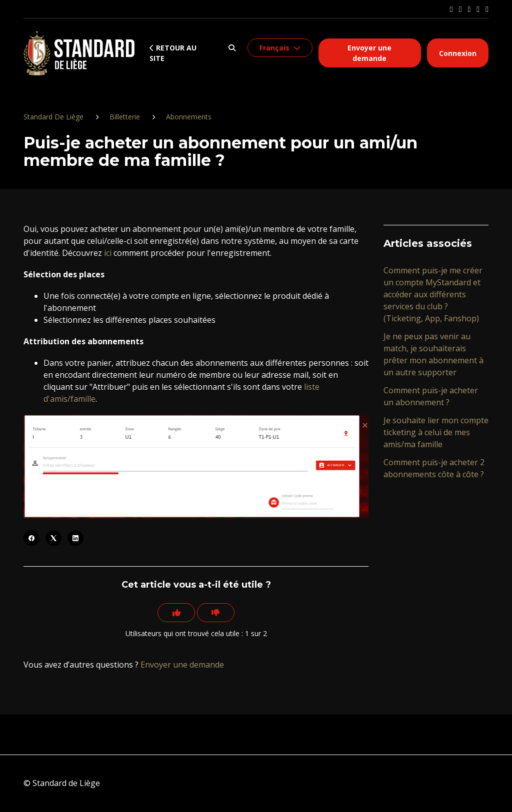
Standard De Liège (53, 117)
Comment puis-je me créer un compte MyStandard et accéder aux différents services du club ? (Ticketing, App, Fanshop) (433, 294)
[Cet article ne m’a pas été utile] (217, 613)
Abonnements (189, 117)
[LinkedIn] (75, 538)
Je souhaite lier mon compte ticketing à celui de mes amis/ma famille (436, 432)
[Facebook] (31, 538)
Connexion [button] (458, 53)
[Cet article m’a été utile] (175, 613)
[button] (232, 48)
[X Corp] (53, 538)
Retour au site (173, 53)
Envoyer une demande (369, 53)
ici (108, 253)
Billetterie (125, 117)
